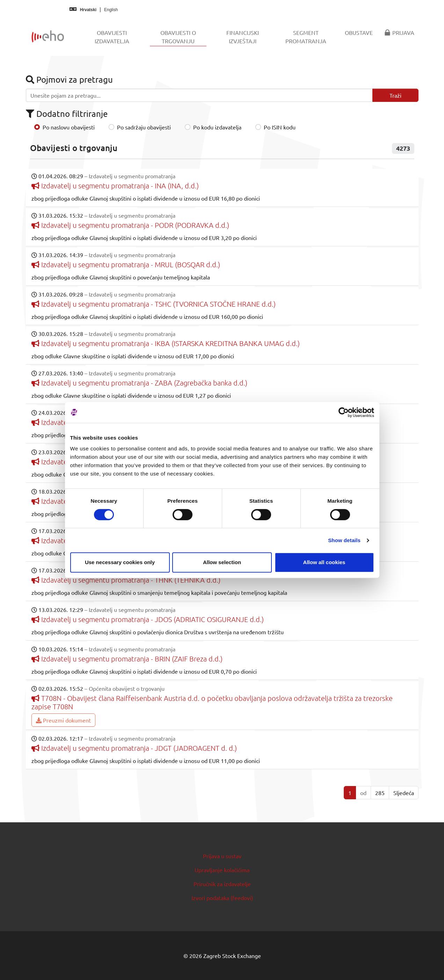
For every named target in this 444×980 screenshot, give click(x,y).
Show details (344, 540)
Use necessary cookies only (120, 562)
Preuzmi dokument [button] (63, 720)
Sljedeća (404, 793)
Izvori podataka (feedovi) (222, 898)
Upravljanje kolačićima (222, 870)
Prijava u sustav (222, 856)
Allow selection (222, 562)
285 (380, 793)
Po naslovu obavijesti (69, 127)
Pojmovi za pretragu (69, 79)
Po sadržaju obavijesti (144, 127)
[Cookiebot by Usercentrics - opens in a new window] (344, 412)
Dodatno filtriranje (67, 114)
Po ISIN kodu (280, 127)
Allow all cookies (324, 562)
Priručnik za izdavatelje (222, 884)
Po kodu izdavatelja (217, 127)
